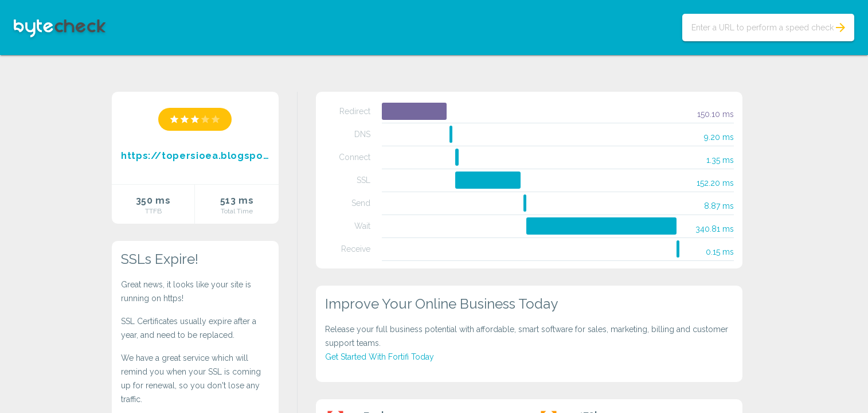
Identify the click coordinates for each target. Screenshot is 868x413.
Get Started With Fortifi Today (380, 357)
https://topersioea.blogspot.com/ (195, 156)
